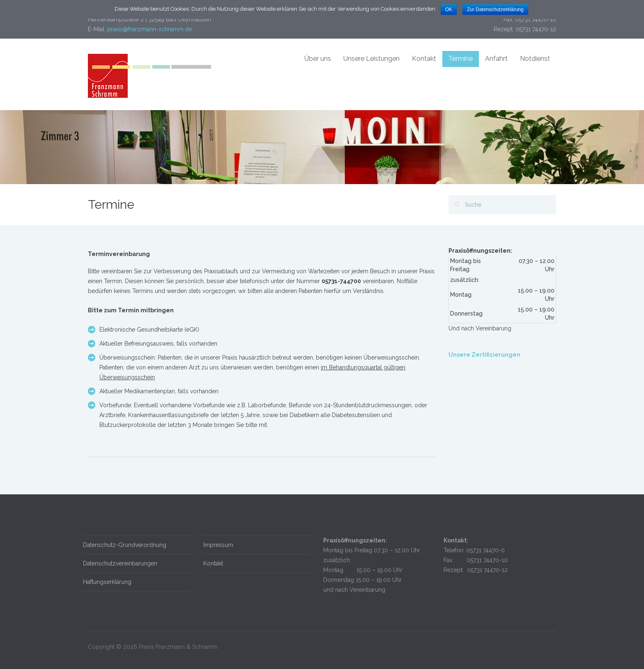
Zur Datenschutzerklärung (495, 9)
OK (449, 9)
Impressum (215, 545)
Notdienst (535, 59)
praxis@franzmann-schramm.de (149, 29)
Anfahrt (496, 59)
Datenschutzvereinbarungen (118, 563)
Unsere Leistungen (371, 59)
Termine (461, 59)
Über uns (318, 59)
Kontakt (424, 59)
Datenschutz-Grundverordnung (122, 545)
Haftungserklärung (105, 582)
